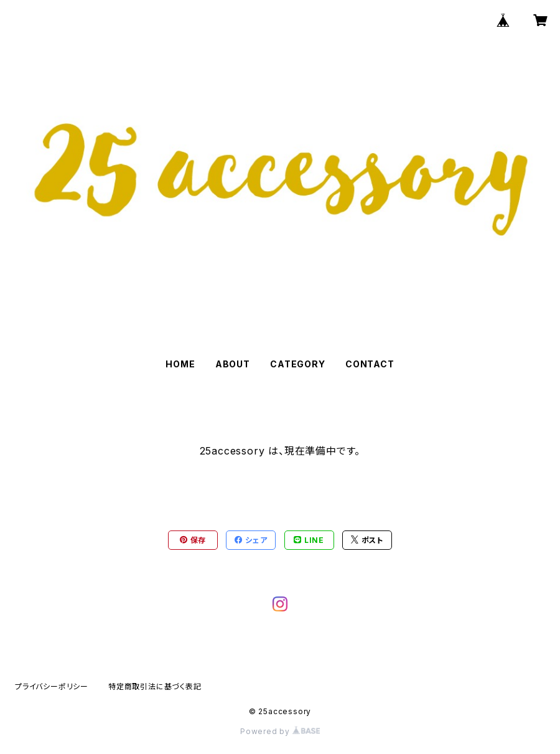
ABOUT (233, 364)
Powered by (280, 731)
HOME (180, 364)
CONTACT (370, 364)
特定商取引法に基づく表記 (155, 686)
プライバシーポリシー (52, 686)
